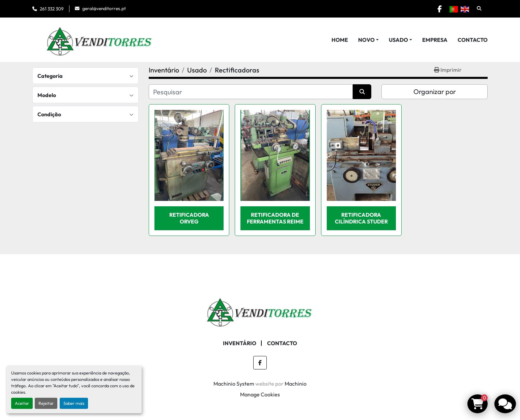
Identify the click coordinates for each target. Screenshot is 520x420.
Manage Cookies (260, 394)
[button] (368, 40)
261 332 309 (52, 9)
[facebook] (439, 9)
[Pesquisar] (251, 92)
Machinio (296, 384)
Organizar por (435, 92)
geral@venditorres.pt (104, 8)
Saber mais (74, 403)
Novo (366, 40)
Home (340, 40)
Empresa (435, 40)
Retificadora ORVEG (189, 218)
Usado (398, 40)
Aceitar (22, 403)
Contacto (473, 40)
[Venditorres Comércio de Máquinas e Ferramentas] (260, 310)
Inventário (240, 343)
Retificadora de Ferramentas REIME (275, 218)
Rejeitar (46, 403)
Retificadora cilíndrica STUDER (361, 218)
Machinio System (234, 384)
